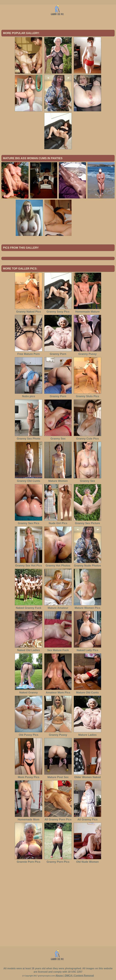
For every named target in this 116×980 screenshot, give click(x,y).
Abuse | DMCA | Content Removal (75, 976)
